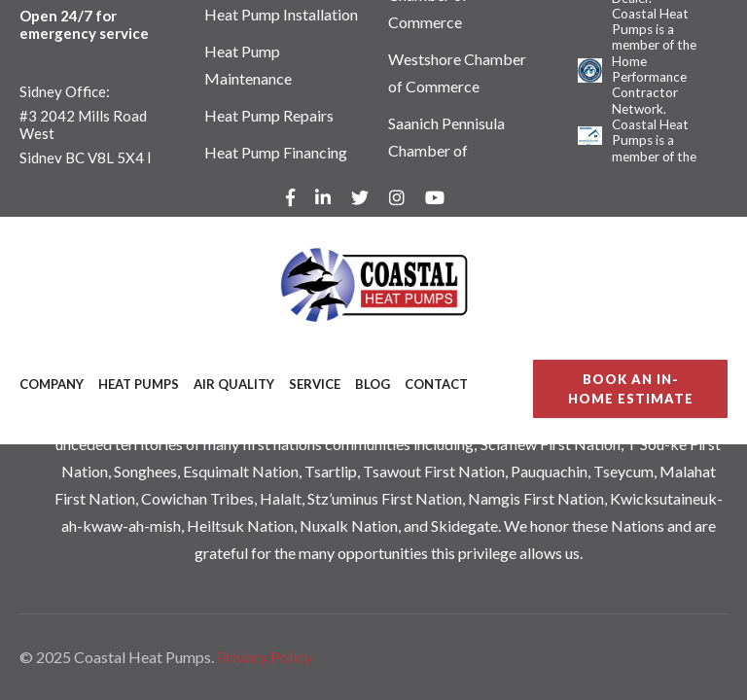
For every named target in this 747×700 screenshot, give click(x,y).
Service (315, 384)
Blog (373, 384)
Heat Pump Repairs (269, 115)
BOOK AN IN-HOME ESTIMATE (631, 389)
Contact (436, 384)
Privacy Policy (265, 657)
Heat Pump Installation (281, 14)
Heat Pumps (139, 384)
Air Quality (234, 384)
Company (52, 384)
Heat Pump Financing (276, 152)
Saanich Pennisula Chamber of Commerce (446, 150)
